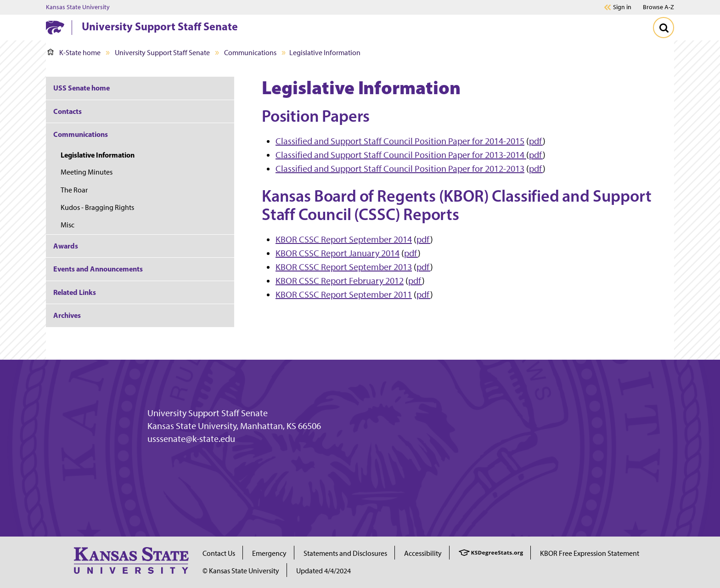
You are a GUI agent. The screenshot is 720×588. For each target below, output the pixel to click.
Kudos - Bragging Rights (97, 207)
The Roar (74, 190)
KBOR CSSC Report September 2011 (344, 294)
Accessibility (423, 553)
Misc (67, 225)
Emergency (269, 553)
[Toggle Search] (664, 28)
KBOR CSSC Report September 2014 (344, 239)
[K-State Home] (55, 27)
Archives (67, 315)
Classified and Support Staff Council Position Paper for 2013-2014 (401, 155)
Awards (66, 246)
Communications (250, 53)
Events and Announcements (98, 269)
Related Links (75, 292)
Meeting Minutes (87, 172)
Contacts (67, 111)
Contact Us (219, 553)
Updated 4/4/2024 (323, 571)
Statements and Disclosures (345, 553)
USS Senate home (82, 88)
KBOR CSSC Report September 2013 (344, 267)
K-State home (74, 53)
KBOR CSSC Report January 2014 (337, 253)
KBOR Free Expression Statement (590, 553)
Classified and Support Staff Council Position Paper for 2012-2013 (400, 169)
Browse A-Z (658, 7)
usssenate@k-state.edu (191, 439)
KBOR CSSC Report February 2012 (340, 281)
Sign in (622, 7)
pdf (536, 141)
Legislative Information (98, 155)
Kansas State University (78, 7)
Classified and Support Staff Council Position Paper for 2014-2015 (400, 141)
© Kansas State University (241, 571)
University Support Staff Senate (160, 26)
